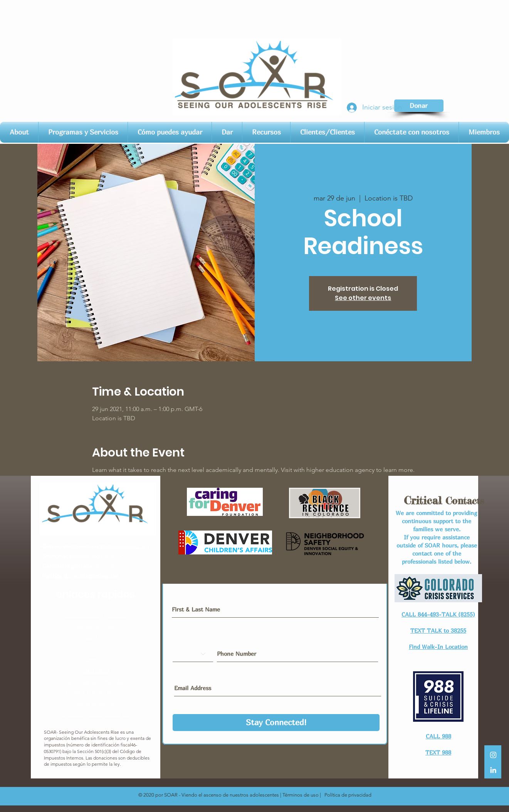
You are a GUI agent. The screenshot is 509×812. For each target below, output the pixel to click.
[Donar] (419, 106)
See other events (363, 298)
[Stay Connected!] (276, 723)
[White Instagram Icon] (493, 755)
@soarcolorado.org (124, 546)
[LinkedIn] (493, 770)
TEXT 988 (438, 752)
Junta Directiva (95, 703)
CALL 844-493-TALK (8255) (438, 614)
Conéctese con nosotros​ (95, 615)
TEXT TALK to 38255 (438, 630)
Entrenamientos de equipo (96, 714)
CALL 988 (438, 736)
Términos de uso (301, 795)
